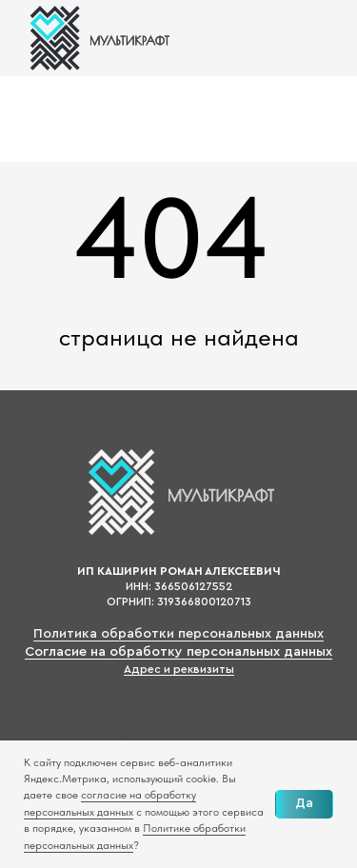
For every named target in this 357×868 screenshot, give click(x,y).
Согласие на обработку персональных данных (178, 652)
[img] (98, 38)
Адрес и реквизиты (179, 669)
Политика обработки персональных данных (178, 634)
